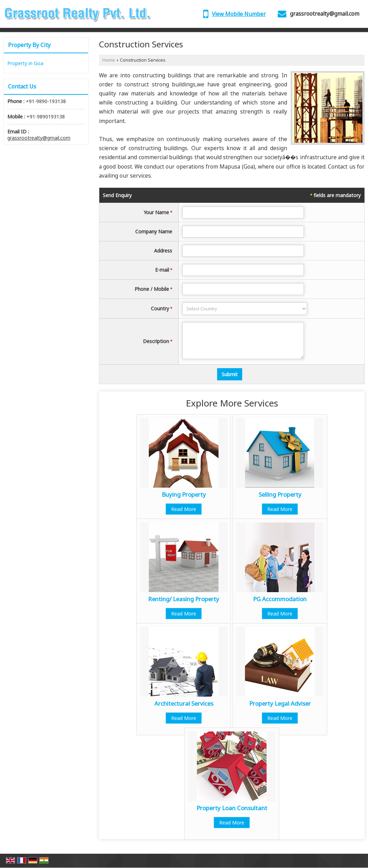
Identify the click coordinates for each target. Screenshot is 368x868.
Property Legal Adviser (280, 703)
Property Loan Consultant (232, 808)
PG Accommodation (280, 599)
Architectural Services (184, 703)
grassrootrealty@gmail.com (325, 14)
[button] (239, 14)
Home (109, 60)
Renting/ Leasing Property (184, 599)
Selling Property (280, 494)
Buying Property (184, 494)
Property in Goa (25, 63)
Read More (184, 509)
